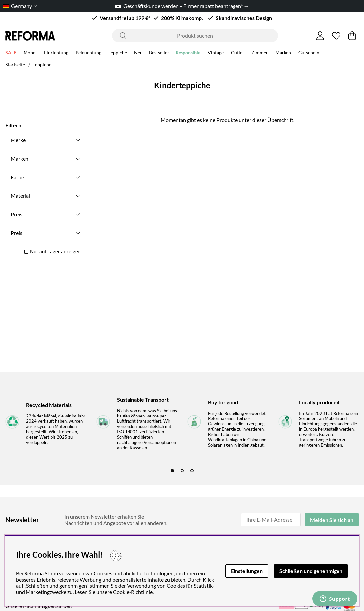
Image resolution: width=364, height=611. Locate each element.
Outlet (237, 54)
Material (20, 196)
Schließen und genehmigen (311, 571)
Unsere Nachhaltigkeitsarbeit (39, 606)
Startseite (15, 64)
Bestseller (159, 54)
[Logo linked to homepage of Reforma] (30, 36)
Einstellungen (247, 571)
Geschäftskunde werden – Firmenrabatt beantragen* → (182, 6)
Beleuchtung (88, 54)
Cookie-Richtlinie (133, 592)
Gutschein (309, 54)
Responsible (188, 54)
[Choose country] (19, 6)
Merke (18, 140)
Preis (16, 214)
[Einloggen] (320, 36)
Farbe (17, 177)
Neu (138, 54)
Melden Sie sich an (332, 520)
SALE (11, 54)
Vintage (216, 54)
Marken (283, 54)
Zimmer (260, 54)
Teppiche (118, 54)
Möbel (30, 54)
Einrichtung (56, 54)
